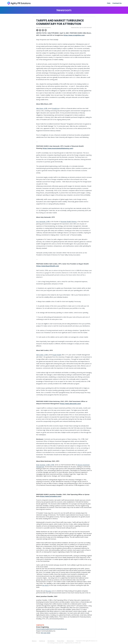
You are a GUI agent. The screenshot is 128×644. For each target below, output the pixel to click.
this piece (49, 591)
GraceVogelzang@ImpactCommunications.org (52, 629)
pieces (47, 585)
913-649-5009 (46, 633)
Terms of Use (70, 641)
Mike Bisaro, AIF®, (42, 108)
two (43, 585)
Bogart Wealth (57, 355)
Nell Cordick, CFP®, (42, 355)
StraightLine (56, 108)
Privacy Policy (61, 641)
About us (34, 641)
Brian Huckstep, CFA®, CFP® (45, 465)
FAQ (109, 3)
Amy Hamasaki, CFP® (43, 222)
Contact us (42, 641)
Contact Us (117, 3)
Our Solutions (51, 641)
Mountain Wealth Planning (69, 222)
